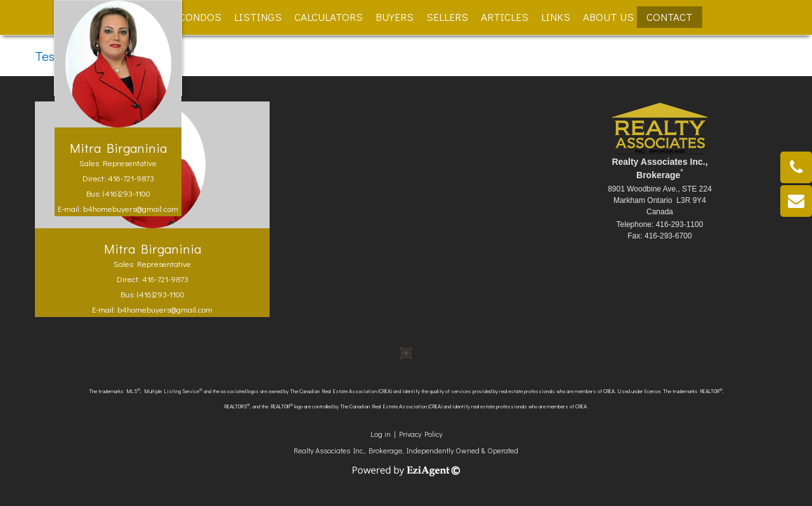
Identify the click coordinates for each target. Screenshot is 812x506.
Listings (258, 17)
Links (556, 17)
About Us (608, 17)
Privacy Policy (421, 434)
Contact (670, 17)
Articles (505, 17)
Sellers (447, 17)
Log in (381, 434)
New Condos (188, 17)
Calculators (329, 17)
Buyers (395, 17)
